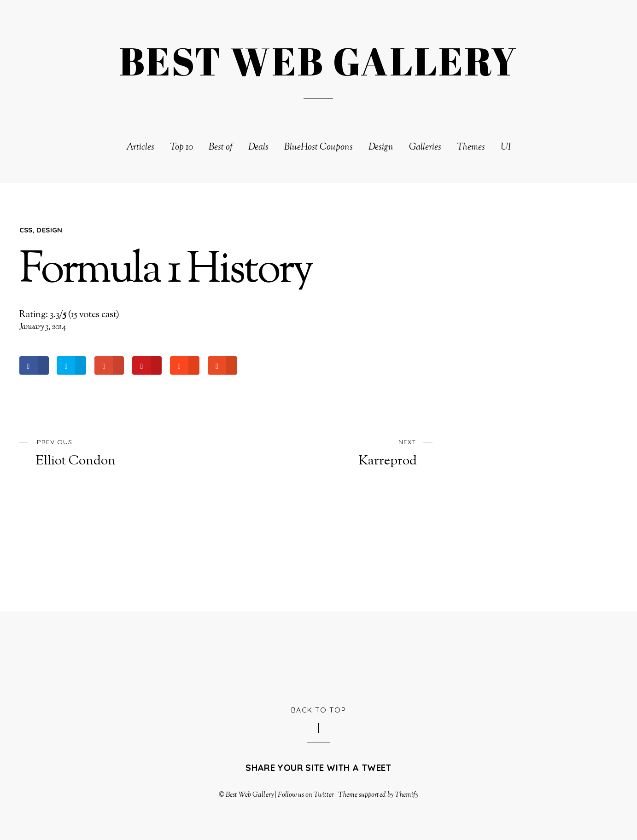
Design (381, 148)
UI (506, 148)
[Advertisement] (319, 656)
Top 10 (181, 148)
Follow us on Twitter (306, 795)
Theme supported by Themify (378, 795)
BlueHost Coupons (318, 148)
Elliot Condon (112, 452)
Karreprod (340, 452)
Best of (221, 148)
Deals (258, 148)
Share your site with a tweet (318, 768)
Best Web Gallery (249, 795)
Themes (471, 148)
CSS (26, 230)
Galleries (425, 148)
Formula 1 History (166, 271)
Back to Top (319, 710)
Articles (140, 148)
